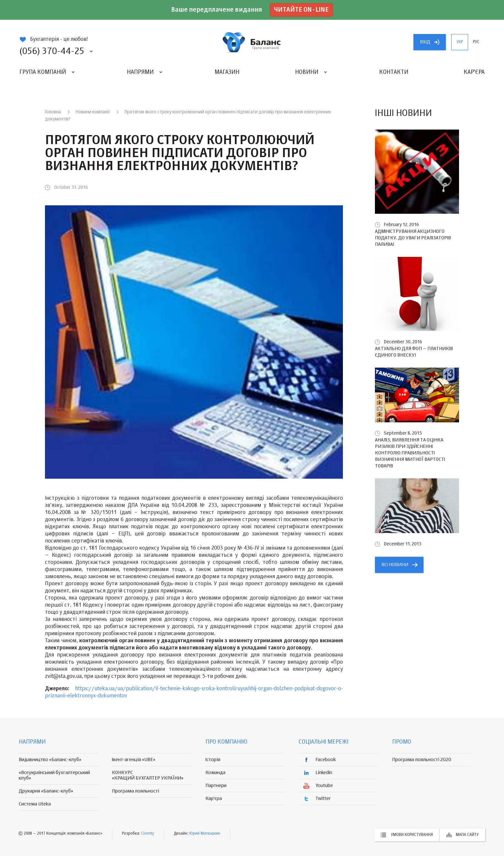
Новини (307, 72)
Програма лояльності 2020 (422, 760)
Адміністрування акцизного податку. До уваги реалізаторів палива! (413, 238)
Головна (53, 112)
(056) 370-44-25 (52, 51)
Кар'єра (474, 72)
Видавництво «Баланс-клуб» (50, 760)
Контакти (394, 72)
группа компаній (252, 42)
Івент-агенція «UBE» (134, 760)
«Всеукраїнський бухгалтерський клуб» (54, 775)
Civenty (148, 834)
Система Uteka (35, 804)
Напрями (140, 72)
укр (460, 42)
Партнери (216, 786)
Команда (215, 773)
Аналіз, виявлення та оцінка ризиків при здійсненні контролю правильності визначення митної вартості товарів (410, 453)
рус (476, 42)
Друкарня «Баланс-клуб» (46, 791)
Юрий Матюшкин (205, 834)
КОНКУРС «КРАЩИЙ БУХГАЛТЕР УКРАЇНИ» (148, 775)
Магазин (227, 72)
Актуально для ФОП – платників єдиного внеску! (414, 352)
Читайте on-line (301, 10)
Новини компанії (93, 112)
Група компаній (43, 72)
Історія (213, 760)
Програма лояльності (136, 791)
